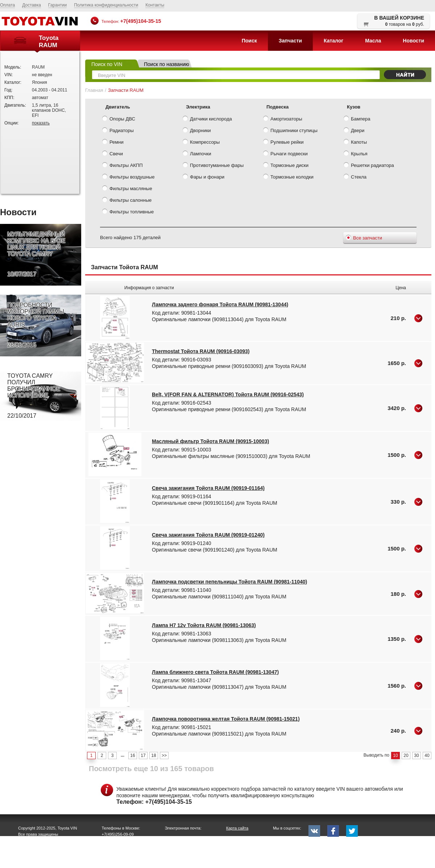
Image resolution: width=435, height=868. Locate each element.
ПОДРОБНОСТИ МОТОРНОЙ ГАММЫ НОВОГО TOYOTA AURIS (36, 325)
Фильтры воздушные (128, 177)
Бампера (357, 119)
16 (132, 756)
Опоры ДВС (119, 119)
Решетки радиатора (369, 166)
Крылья (356, 154)
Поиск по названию (167, 64)
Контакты (155, 5)
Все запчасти (364, 238)
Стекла (355, 177)
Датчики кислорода (207, 119)
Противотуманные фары (213, 166)
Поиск (249, 41)
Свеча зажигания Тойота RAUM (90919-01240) (208, 535)
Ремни (113, 143)
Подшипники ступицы (290, 131)
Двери (354, 131)
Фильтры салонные (127, 201)
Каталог (333, 41)
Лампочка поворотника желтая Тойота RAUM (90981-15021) (226, 719)
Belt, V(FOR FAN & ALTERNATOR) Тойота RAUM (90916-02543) (228, 394)
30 (416, 756)
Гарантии (57, 5)
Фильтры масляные (127, 189)
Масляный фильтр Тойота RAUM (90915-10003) (210, 441)
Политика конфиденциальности (106, 5)
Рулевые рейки (283, 143)
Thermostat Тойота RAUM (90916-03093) (201, 351)
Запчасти (290, 41)
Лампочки (197, 154)
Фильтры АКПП (123, 166)
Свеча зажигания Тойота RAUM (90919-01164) (208, 488)
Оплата (7, 5)
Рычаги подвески (285, 154)
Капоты (355, 143)
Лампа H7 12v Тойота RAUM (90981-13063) (204, 625)
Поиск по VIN (107, 64)
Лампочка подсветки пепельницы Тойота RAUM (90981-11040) (229, 582)
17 (143, 756)
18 (154, 756)
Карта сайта (237, 828)
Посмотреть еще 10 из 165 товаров (151, 769)
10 (395, 756)
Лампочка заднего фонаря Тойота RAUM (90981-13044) (220, 304)
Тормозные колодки (288, 177)
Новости (413, 41)
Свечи (113, 154)
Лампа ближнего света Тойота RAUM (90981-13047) (215, 672)
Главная (94, 90)
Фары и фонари (204, 177)
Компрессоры (201, 143)
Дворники (197, 131)
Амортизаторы (283, 119)
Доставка (32, 5)
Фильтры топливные (128, 212)
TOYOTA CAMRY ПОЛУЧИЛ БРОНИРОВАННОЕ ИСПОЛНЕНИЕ (34, 396)
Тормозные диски (286, 166)
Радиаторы (118, 131)
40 (427, 756)
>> (164, 756)
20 (406, 756)
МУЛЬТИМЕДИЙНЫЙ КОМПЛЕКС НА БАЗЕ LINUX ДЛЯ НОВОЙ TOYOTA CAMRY (36, 254)
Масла (373, 41)
